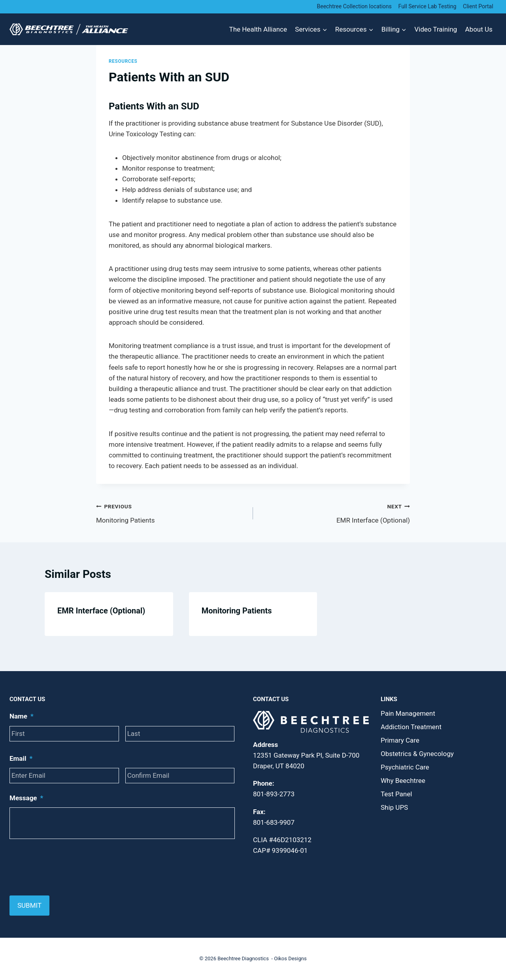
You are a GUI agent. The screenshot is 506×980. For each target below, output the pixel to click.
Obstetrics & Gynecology (417, 754)
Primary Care (400, 740)
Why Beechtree (403, 781)
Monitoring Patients (171, 513)
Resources (123, 61)
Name (22, 716)
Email (21, 758)
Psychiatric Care (405, 767)
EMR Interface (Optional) (335, 513)
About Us (479, 29)
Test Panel (396, 794)
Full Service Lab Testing (428, 6)
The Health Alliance (258, 29)
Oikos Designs (290, 958)
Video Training (436, 29)
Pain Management (408, 713)
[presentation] (70, 867)
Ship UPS (394, 807)
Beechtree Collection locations (354, 6)
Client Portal (478, 6)
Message (26, 798)
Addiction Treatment (411, 727)
